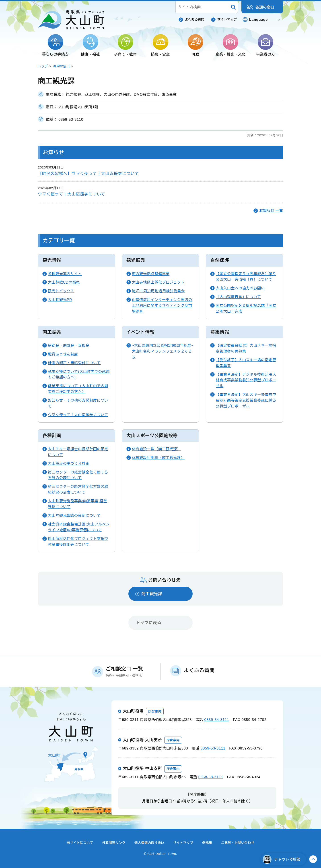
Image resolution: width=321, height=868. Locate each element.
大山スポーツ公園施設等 (152, 436)
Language (259, 19)
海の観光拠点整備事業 (151, 274)
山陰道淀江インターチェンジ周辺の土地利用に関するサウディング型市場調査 (162, 305)
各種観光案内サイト (65, 274)
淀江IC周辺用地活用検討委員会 (158, 291)
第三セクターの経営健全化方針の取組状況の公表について (78, 489)
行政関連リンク (114, 843)
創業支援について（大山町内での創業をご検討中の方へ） (78, 389)
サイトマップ (227, 19)
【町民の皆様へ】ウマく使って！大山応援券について (88, 174)
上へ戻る (313, 859)
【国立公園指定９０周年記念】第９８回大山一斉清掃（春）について (246, 277)
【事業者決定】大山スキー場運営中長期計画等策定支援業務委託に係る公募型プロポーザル (246, 400)
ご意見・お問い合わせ (238, 843)
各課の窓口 (265, 7)
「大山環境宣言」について (238, 297)
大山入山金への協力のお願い (240, 288)
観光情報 (52, 260)
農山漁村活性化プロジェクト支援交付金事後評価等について (78, 542)
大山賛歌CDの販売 (64, 282)
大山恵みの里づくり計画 (69, 463)
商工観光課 (152, 594)
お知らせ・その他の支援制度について (78, 403)
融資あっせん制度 (63, 354)
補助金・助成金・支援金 (69, 345)
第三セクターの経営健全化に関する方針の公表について (78, 475)
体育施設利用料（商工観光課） (158, 458)
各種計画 (52, 436)
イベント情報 (140, 332)
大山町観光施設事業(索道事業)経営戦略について (78, 504)
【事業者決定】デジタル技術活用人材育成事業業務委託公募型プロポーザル (246, 380)
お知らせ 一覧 (271, 210)
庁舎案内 (155, 711)
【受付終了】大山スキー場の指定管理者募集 (246, 363)
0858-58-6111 (211, 777)
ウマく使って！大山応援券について (72, 194)
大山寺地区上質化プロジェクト (158, 282)
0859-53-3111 (213, 748)
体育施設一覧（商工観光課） (156, 449)
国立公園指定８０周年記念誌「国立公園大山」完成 (246, 308)
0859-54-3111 (217, 720)
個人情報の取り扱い (149, 843)
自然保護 (220, 260)
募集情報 (220, 332)
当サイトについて (80, 843)
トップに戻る (149, 623)
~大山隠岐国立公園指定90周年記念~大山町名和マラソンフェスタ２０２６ (163, 351)
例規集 (207, 843)
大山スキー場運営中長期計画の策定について (78, 452)
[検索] (233, 7)
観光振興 (136, 260)
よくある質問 (195, 19)
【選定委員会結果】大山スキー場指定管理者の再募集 (246, 348)
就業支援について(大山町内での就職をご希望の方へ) (79, 374)
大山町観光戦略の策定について (74, 515)
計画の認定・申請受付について (74, 363)
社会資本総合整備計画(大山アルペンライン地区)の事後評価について (79, 527)
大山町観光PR (60, 300)
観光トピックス (61, 291)
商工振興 (52, 332)
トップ (43, 66)
